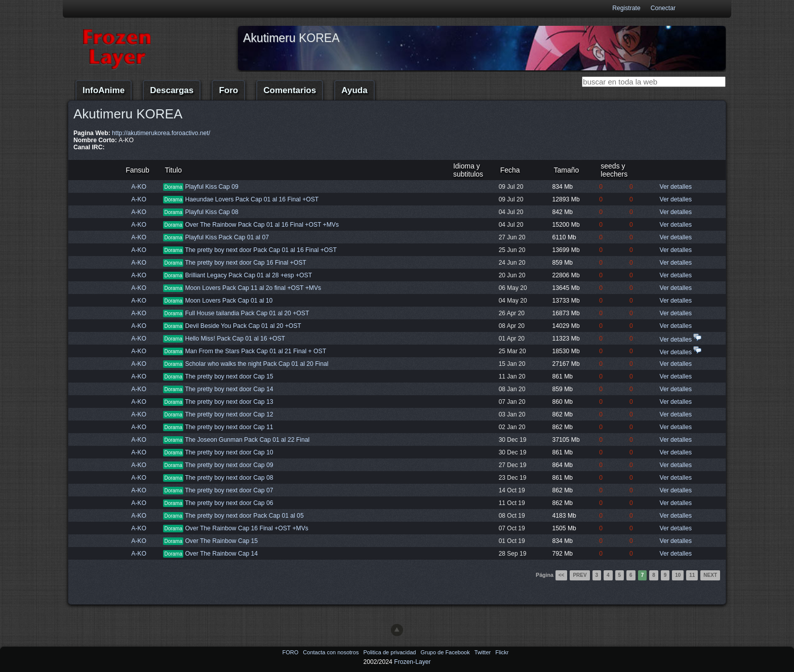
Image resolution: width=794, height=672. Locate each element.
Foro (228, 90)
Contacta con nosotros (331, 652)
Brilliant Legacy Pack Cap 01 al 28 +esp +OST (248, 275)
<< (562, 575)
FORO (291, 652)
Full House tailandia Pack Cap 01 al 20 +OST (247, 313)
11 (692, 575)
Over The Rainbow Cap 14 (221, 554)
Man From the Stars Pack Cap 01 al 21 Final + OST (255, 351)
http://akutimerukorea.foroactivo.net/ (161, 133)
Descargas (172, 90)
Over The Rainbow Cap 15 (221, 541)
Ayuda (354, 90)
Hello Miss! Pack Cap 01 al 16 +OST (235, 339)
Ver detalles (676, 187)
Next (710, 575)
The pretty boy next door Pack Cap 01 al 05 (244, 516)
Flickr (502, 652)
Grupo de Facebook (446, 652)
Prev (580, 575)
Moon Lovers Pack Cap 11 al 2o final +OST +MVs (253, 288)
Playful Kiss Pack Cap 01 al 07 (227, 237)
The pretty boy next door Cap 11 (229, 427)
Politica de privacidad (390, 652)
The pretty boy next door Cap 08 (229, 478)
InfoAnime (104, 90)
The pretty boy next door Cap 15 (229, 376)
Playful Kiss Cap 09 (211, 187)
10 (678, 575)
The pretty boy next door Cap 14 (229, 389)
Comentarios (290, 90)
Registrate (626, 8)
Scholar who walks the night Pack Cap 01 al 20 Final (256, 364)
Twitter (483, 652)
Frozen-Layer (412, 662)
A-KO (139, 187)
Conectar (663, 8)
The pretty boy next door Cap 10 (229, 452)
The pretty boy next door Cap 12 (229, 414)
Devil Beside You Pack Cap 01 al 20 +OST (243, 326)
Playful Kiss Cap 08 (211, 212)
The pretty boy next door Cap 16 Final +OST (246, 263)
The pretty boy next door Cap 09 (229, 465)
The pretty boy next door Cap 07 (229, 490)
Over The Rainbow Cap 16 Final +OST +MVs (246, 528)
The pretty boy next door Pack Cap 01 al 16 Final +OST (261, 250)
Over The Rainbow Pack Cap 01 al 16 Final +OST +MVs (262, 225)
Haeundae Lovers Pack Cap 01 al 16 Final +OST (252, 199)
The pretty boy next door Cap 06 (229, 503)
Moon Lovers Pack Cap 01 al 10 (229, 301)
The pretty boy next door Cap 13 (229, 402)
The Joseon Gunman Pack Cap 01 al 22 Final (247, 440)
